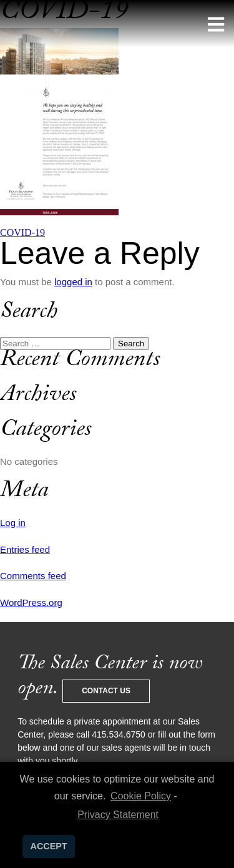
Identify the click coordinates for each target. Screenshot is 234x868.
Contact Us (106, 691)
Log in (13, 523)
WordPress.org (31, 602)
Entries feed (25, 549)
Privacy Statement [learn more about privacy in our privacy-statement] (118, 815)
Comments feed (33, 576)
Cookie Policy (141, 796)
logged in (73, 282)
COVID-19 (22, 232)
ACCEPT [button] (49, 846)
